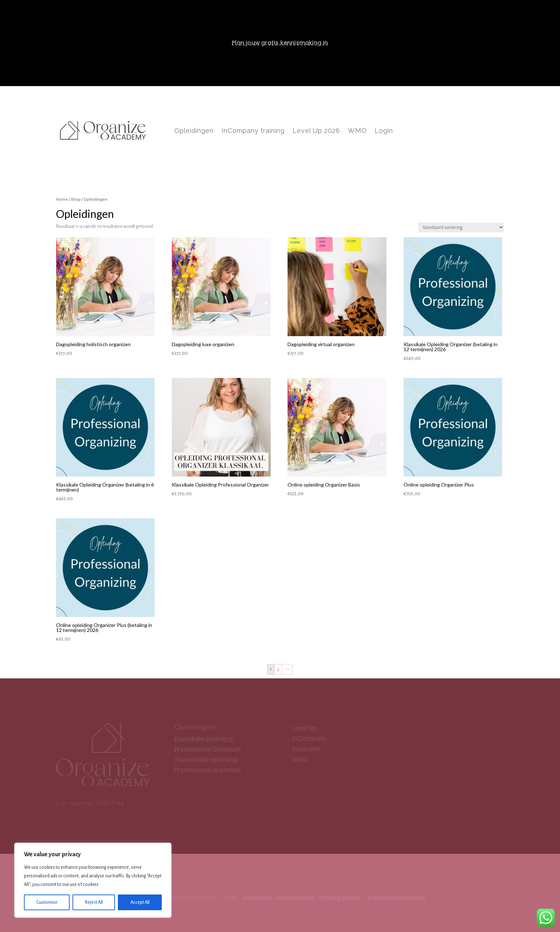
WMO (357, 131)
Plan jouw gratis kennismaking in (280, 43)
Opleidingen (194, 131)
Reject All (94, 902)
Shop (76, 200)
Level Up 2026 (316, 131)
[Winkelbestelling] (461, 227)
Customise (47, 902)
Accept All (140, 902)
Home (62, 200)
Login (384, 131)
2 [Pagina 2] (278, 669)
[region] (93, 880)
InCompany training (253, 131)
